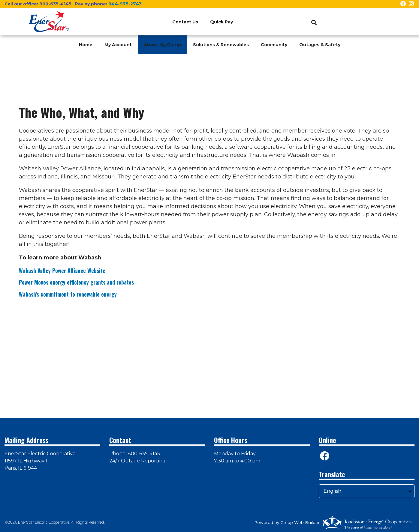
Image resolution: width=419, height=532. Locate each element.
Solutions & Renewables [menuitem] (221, 45)
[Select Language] (367, 491)
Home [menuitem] (86, 45)
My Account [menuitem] (118, 45)
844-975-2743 (125, 4)
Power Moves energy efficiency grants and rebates (76, 282)
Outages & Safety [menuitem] (320, 45)
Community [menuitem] (274, 45)
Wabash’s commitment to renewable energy (68, 294)
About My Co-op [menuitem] (162, 45)
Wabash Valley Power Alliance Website (62, 270)
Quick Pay (222, 22)
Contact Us (185, 22)
